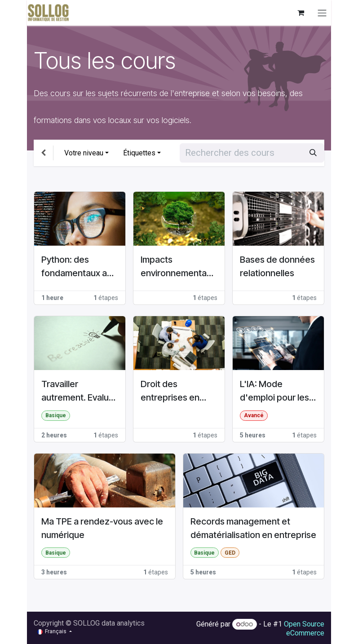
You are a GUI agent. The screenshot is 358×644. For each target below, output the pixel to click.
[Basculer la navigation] (322, 13)
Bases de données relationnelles (277, 266)
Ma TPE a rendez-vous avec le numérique (102, 528)
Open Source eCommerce (304, 629)
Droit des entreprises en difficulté (170, 391)
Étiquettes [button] (139, 153)
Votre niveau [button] (84, 153)
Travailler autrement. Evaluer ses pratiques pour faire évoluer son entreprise (79, 391)
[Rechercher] (313, 153)
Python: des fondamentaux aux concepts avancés (79, 267)
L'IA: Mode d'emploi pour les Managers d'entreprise (274, 391)
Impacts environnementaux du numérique (178, 267)
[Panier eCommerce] (301, 13)
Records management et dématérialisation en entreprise (253, 528)
